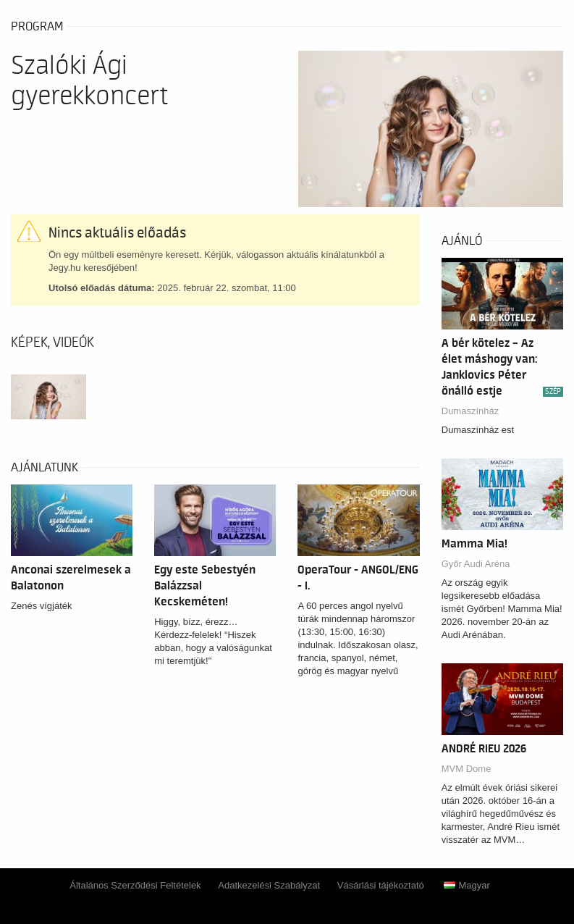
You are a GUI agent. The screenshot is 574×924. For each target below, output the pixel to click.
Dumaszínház (470, 411)
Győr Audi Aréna (476, 564)
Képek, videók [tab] (52, 343)
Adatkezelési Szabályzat (269, 885)
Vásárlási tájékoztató (381, 885)
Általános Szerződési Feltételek (135, 885)
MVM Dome (467, 769)
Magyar (467, 885)
